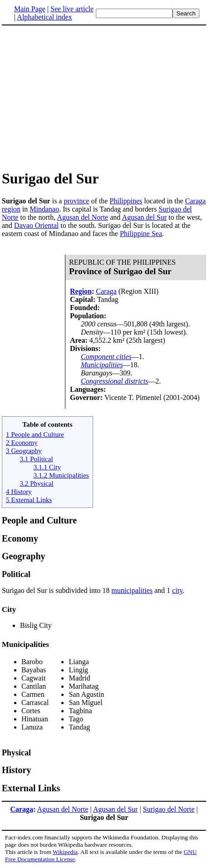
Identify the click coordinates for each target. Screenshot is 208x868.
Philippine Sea (141, 234)
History (16, 770)
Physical (16, 753)
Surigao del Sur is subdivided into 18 (57, 590)
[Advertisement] (78, 97)
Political (16, 574)
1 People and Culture (35, 434)
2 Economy (22, 442)
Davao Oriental (36, 225)
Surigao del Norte (169, 809)
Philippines (126, 201)
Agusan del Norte (82, 217)
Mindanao (44, 209)
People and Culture (39, 520)
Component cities (106, 357)
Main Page (30, 9)
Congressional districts (114, 381)
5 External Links (29, 500)
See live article (72, 9)
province (76, 201)
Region (81, 291)
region (11, 209)
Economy (20, 538)
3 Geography (24, 451)
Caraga (196, 201)
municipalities (132, 590)
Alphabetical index (44, 17)
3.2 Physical (36, 483)
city (177, 590)
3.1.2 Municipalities (61, 475)
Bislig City (36, 625)
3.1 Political (36, 459)
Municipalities (102, 365)
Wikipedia (65, 852)
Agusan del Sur (144, 217)
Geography (24, 556)
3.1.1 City (47, 467)
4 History (19, 491)
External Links (31, 788)
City (9, 609)
